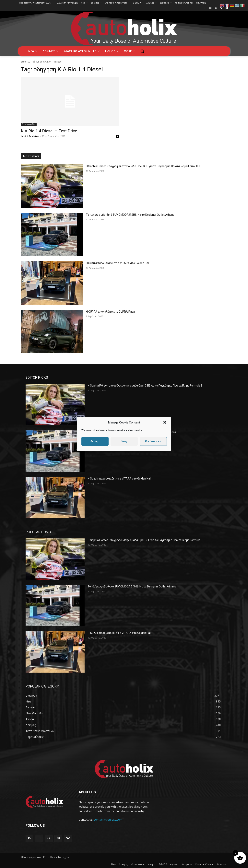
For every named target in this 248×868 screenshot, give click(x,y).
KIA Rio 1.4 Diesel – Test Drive (49, 131)
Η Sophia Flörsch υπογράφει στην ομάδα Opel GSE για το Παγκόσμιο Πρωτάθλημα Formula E (143, 166)
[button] (165, 422)
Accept (95, 441)
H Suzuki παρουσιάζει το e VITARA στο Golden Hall (118, 263)
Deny (124, 441)
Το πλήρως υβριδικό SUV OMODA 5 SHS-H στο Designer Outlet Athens (130, 215)
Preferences (153, 441)
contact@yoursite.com (108, 820)
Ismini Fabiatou (30, 136)
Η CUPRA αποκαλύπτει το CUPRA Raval (111, 312)
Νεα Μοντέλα (29, 124)
